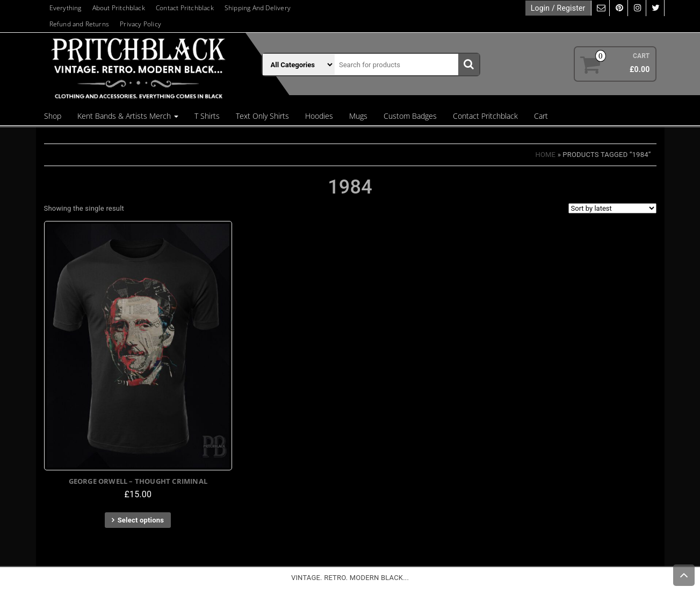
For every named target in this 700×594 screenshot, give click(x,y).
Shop (53, 116)
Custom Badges (410, 116)
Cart (541, 116)
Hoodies (319, 116)
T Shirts (207, 116)
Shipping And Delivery (258, 8)
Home (545, 155)
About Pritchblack (119, 8)
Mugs (358, 116)
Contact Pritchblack (185, 8)
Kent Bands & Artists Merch (128, 116)
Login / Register (558, 8)
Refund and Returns (80, 24)
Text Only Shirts (262, 116)
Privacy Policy (140, 24)
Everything (66, 8)
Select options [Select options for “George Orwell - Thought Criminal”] (141, 520)
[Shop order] (612, 208)
